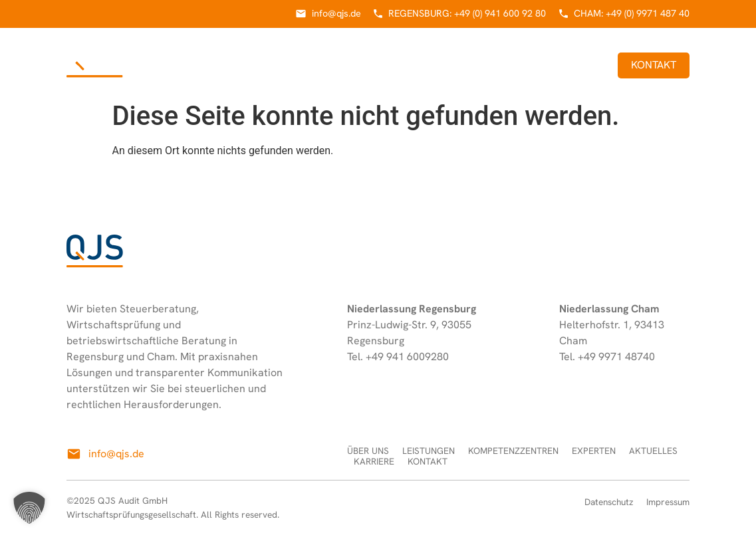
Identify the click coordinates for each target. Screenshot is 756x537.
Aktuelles (516, 65)
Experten (449, 65)
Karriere (580, 65)
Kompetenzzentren (358, 65)
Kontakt (654, 65)
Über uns (192, 65)
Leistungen (262, 65)
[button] (29, 508)
